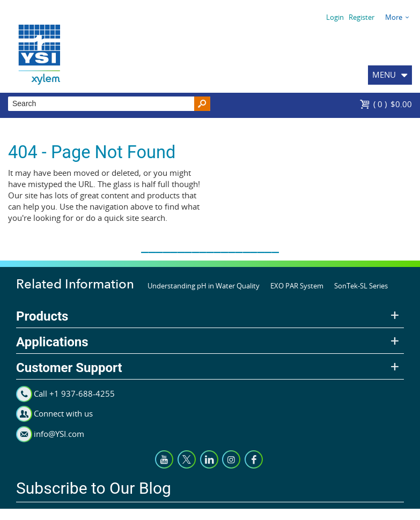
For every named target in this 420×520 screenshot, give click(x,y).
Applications (52, 342)
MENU (384, 75)
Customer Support (69, 368)
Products (42, 316)
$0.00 (393, 104)
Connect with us (63, 413)
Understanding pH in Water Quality (204, 286)
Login (335, 17)
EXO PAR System (297, 286)
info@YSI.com (59, 434)
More (394, 17)
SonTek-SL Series (361, 286)
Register (362, 17)
